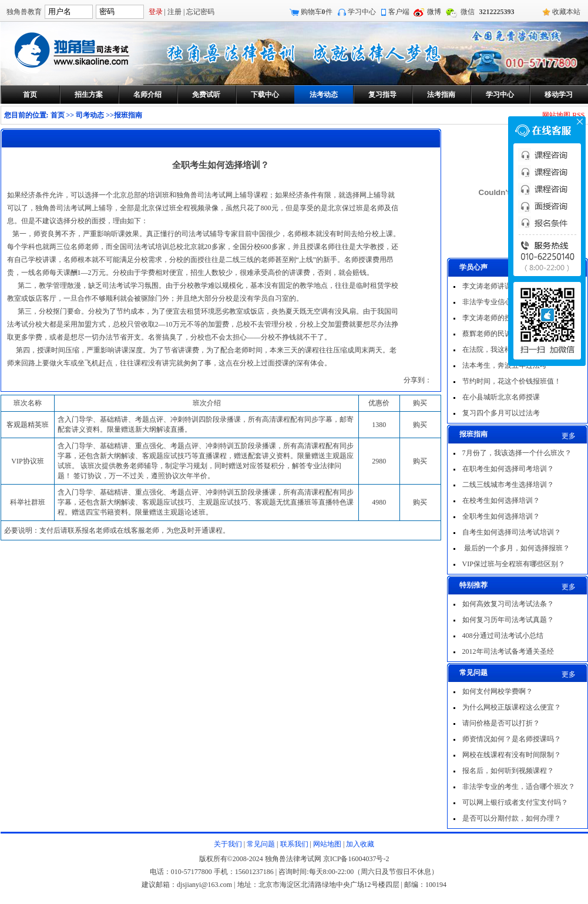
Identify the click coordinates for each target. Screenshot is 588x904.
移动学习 (559, 95)
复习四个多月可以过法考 (501, 413)
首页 (30, 95)
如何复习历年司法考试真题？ (508, 620)
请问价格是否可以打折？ (501, 723)
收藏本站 (566, 12)
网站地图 (556, 115)
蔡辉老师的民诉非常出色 (501, 334)
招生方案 (89, 95)
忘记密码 (200, 12)
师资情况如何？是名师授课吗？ (512, 739)
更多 (569, 436)
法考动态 (324, 95)
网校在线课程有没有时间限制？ (512, 755)
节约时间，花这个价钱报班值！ (512, 381)
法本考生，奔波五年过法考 (505, 365)
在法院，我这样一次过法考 (505, 349)
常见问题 (261, 844)
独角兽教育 (24, 12)
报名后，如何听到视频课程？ (508, 771)
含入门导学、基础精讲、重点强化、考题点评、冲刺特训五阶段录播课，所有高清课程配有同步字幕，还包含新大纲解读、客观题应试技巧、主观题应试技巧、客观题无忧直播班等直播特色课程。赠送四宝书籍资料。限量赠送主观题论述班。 (206, 502)
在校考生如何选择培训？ (501, 500)
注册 (174, 12)
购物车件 (317, 12)
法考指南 (441, 95)
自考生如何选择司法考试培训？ (512, 532)
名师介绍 (147, 95)
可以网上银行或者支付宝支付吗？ (515, 802)
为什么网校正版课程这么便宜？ (512, 707)
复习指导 (382, 95)
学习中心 (362, 12)
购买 (420, 425)
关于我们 (228, 844)
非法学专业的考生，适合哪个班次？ (519, 787)
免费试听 (206, 95)
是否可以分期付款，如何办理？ (512, 818)
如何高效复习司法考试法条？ (508, 604)
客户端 (399, 12)
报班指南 (128, 115)
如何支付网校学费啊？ (498, 691)
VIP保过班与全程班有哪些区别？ (514, 564)
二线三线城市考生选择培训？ (508, 485)
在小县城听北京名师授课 (501, 397)
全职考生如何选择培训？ (501, 516)
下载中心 (265, 95)
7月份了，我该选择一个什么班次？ (517, 453)
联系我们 (294, 844)
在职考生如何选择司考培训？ (508, 469)
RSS (578, 115)
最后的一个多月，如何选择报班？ (516, 548)
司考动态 (90, 115)
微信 (468, 12)
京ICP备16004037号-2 (356, 859)
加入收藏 (360, 844)
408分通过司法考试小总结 (503, 636)
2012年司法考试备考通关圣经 (508, 651)
